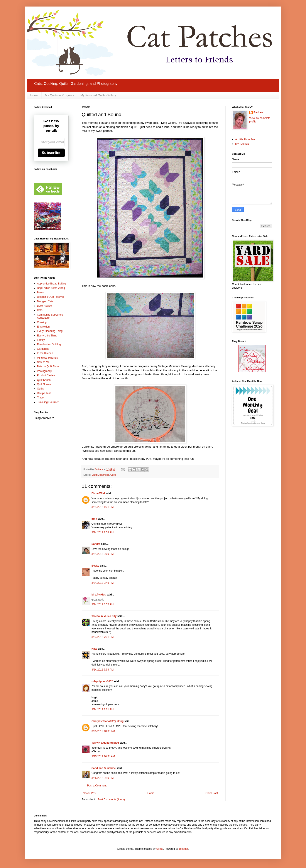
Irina (94, 519)
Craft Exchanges (100, 475)
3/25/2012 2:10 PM (102, 778)
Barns (40, 293)
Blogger (183, 849)
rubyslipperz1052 (102, 681)
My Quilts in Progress (59, 95)
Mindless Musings (47, 358)
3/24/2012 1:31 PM (102, 507)
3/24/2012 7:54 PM (102, 670)
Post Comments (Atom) (111, 799)
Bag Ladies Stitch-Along (51, 288)
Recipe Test (44, 393)
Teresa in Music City (104, 616)
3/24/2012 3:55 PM (102, 604)
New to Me (43, 362)
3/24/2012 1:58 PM (102, 532)
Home (34, 95)
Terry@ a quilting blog (105, 743)
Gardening (43, 349)
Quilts (113, 475)
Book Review (45, 306)
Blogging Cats (45, 301)
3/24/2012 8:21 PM (102, 709)
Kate (94, 649)
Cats (40, 310)
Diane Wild (98, 493)
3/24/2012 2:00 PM (102, 554)
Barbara (258, 112)
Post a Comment (97, 786)
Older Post (212, 793)
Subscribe (51, 153)
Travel (41, 398)
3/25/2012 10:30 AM (103, 731)
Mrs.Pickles (99, 595)
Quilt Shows (44, 384)
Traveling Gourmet (48, 402)
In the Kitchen (45, 353)
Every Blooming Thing (50, 331)
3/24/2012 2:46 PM (102, 583)
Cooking (42, 322)
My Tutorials (242, 144)
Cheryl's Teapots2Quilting (107, 721)
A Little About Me (245, 139)
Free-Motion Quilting (49, 345)
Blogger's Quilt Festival (50, 297)
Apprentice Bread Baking (52, 284)
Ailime (160, 849)
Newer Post (90, 793)
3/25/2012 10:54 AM (103, 756)
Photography (44, 371)
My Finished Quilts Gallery (98, 95)
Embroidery (44, 327)
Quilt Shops (44, 380)
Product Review (46, 375)
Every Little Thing (47, 336)
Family (41, 340)
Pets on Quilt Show (48, 366)
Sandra (96, 544)
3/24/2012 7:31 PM (102, 637)
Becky (95, 566)
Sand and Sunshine (104, 768)
